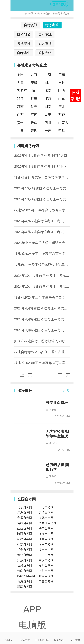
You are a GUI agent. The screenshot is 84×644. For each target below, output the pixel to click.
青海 (34, 131)
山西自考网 (25, 528)
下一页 (64, 375)
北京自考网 (25, 507)
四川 (48, 123)
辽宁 (34, 107)
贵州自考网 (46, 565)
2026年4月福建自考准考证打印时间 (41, 166)
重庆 (48, 115)
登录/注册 (59, 4)
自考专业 (45, 34)
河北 (62, 107)
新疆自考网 (25, 587)
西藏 (62, 115)
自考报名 (24, 34)
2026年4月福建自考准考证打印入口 (41, 156)
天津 (20, 83)
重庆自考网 (46, 560)
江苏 (34, 115)
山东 (62, 99)
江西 (48, 99)
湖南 (48, 107)
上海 (48, 75)
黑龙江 (22, 91)
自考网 (29, 14)
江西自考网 (46, 539)
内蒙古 (63, 123)
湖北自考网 (46, 518)
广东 (62, 75)
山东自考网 (25, 544)
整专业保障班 (57, 403)
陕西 (62, 91)
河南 (20, 107)
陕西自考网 (25, 534)
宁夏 (48, 131)
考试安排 (24, 44)
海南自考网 (46, 528)
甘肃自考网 (46, 576)
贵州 (20, 123)
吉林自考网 (25, 523)
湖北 (48, 83)
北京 (34, 75)
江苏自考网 (25, 560)
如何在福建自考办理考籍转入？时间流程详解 (48, 341)
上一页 (26, 375)
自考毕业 (24, 53)
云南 (34, 123)
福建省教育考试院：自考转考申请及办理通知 (48, 177)
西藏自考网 (25, 565)
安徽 (34, 83)
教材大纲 (45, 53)
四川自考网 (46, 571)
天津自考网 (46, 513)
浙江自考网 (46, 534)
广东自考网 (25, 513)
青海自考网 (25, 581)
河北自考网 (25, 555)
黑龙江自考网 (47, 523)
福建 (34, 99)
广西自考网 (46, 555)
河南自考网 (46, 544)
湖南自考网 (46, 550)
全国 (20, 75)
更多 (66, 391)
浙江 (20, 99)
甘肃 (20, 131)
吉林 (62, 83)
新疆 (62, 131)
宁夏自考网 (46, 581)
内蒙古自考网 (26, 576)
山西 (34, 91)
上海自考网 (46, 507)
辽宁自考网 (25, 550)
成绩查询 (45, 44)
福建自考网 (25, 539)
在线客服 (76, 96)
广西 (20, 115)
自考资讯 (31, 25)
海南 (48, 91)
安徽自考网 (25, 518)
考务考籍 (43, 14)
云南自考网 (25, 571)
